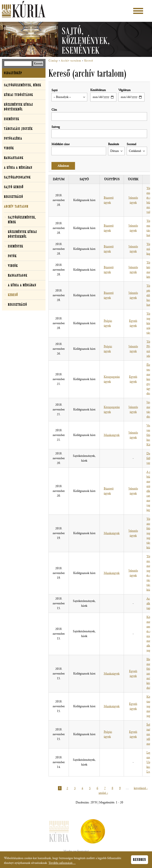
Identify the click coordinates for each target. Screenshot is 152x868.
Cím (54, 110)
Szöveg (56, 127)
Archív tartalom (71, 61)
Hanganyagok (14, 158)
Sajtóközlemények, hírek (23, 85)
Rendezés (114, 144)
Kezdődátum (98, 90)
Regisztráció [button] (14, 197)
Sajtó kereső (14, 187)
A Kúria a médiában (18, 168)
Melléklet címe (60, 144)
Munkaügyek (112, 435)
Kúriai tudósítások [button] (19, 95)
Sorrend (131, 144)
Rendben (140, 860)
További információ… (62, 864)
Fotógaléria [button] (13, 138)
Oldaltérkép (13, 73)
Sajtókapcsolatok (17, 177)
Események (12, 119)
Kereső (89, 61)
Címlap (53, 61)
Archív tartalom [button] (16, 206)
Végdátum (124, 90)
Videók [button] (9, 148)
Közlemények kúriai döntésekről (19, 107)
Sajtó (55, 90)
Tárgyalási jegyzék (18, 129)
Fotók (12, 256)
